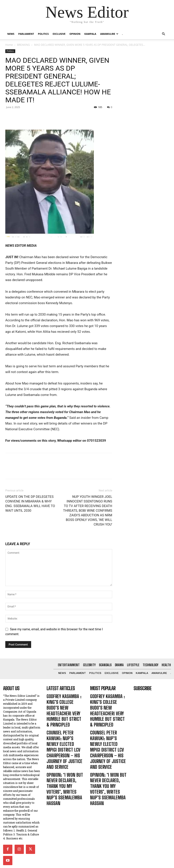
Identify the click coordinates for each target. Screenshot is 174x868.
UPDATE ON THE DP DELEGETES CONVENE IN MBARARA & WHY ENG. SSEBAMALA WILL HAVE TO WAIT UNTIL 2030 (30, 504)
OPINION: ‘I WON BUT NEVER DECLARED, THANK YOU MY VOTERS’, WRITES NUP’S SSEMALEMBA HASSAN (65, 752)
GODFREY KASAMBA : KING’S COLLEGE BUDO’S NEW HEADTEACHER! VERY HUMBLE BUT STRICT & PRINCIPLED (64, 704)
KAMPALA (90, 34)
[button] (163, 34)
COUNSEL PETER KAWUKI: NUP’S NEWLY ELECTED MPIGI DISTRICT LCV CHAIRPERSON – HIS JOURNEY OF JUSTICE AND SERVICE (63, 729)
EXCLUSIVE (59, 34)
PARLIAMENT (26, 34)
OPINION (75, 34)
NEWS (11, 34)
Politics (43, 34)
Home (9, 45)
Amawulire (109, 34)
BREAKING (23, 45)
